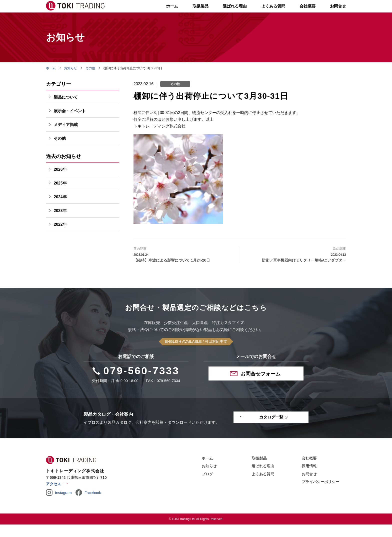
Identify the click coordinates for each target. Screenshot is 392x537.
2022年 (60, 237)
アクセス (53, 496)
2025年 (60, 196)
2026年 (60, 182)
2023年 (60, 223)
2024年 (60, 209)
